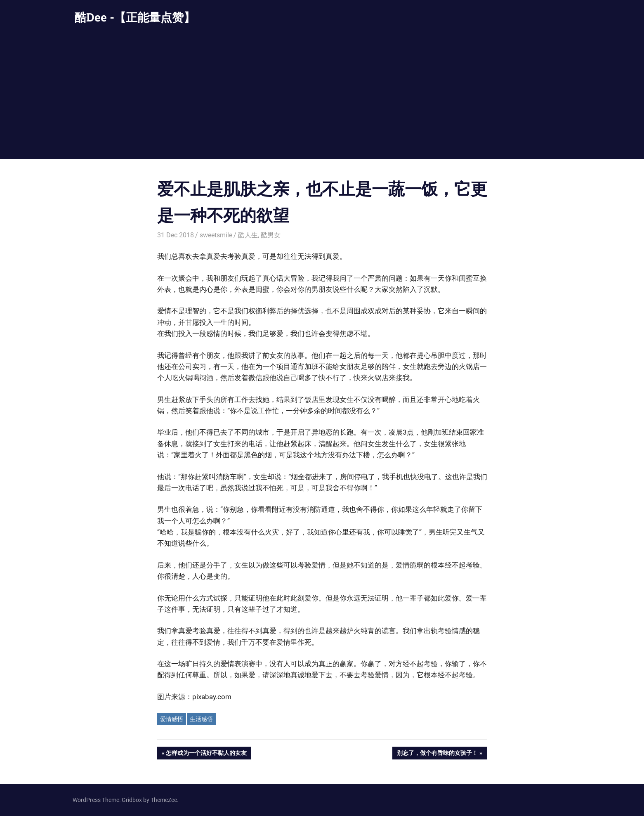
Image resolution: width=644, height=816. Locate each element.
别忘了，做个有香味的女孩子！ (437, 754)
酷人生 (248, 235)
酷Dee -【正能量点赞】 (135, 17)
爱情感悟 (172, 719)
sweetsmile (216, 235)
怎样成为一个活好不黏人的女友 (206, 754)
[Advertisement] (322, 97)
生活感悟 (201, 719)
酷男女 (271, 235)
